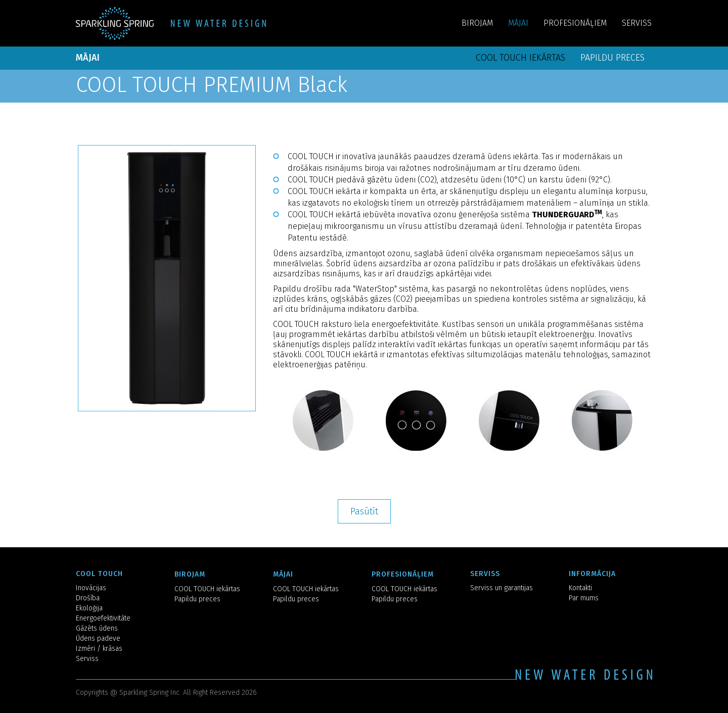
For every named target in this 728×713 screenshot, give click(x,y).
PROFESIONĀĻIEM (575, 23)
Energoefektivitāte (103, 618)
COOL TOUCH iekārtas (520, 58)
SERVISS (637, 23)
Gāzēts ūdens (97, 628)
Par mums (584, 598)
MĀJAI (518, 23)
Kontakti (580, 588)
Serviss (87, 659)
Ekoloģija (89, 608)
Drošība (88, 598)
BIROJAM (477, 23)
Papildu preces (612, 58)
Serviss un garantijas (502, 588)
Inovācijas (91, 588)
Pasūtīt (364, 511)
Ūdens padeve (98, 638)
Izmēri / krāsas (99, 649)
